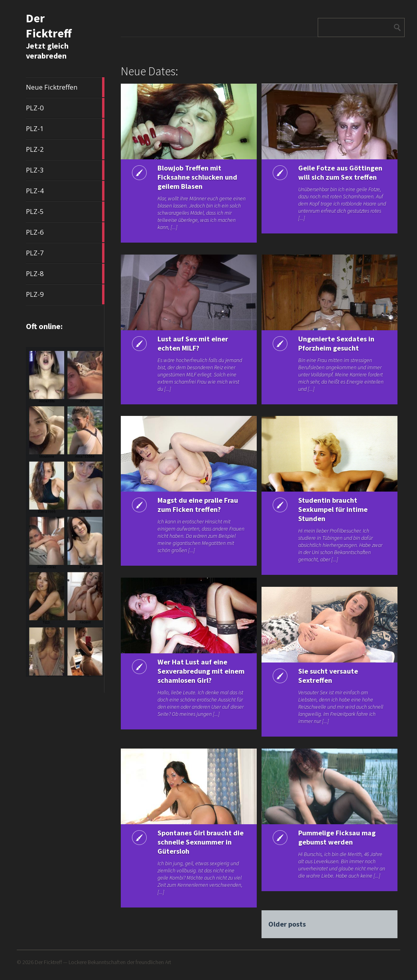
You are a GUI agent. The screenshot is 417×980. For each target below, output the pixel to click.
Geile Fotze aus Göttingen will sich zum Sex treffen (334, 177)
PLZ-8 (65, 274)
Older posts (287, 924)
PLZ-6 (65, 232)
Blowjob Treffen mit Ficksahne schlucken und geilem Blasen (196, 177)
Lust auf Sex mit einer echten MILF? (191, 343)
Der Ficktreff (49, 25)
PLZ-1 (65, 129)
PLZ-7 (65, 253)
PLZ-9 (65, 294)
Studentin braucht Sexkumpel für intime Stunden (331, 509)
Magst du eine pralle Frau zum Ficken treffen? (196, 505)
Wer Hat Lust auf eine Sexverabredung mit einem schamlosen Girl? (194, 671)
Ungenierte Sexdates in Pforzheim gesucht (334, 343)
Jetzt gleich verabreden (47, 51)
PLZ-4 (65, 191)
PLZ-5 (65, 212)
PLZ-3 (65, 170)
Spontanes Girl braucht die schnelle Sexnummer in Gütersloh (195, 842)
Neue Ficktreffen (65, 87)
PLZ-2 (65, 149)
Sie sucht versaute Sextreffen (326, 676)
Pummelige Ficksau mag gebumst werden (335, 837)
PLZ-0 (65, 108)
